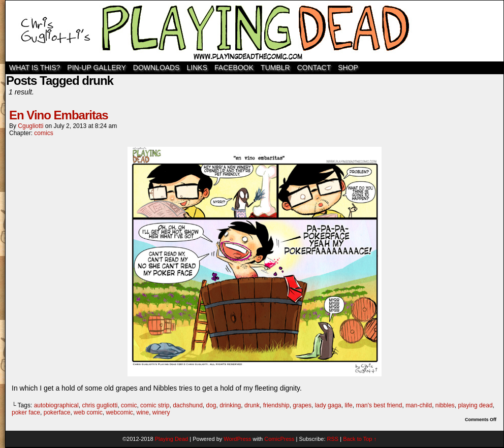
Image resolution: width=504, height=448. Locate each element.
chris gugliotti (100, 405)
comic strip (155, 405)
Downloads (156, 68)
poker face (26, 412)
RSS (333, 439)
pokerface (57, 412)
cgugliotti (30, 126)
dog (211, 405)
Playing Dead (255, 31)
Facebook (234, 68)
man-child (419, 405)
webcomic (119, 412)
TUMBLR (275, 68)
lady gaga (328, 405)
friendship (276, 405)
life (348, 405)
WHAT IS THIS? (35, 68)
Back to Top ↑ (360, 439)
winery (161, 412)
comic (129, 405)
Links (197, 68)
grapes (302, 405)
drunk (252, 405)
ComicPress (279, 439)
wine (143, 412)
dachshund (188, 405)
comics (43, 133)
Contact (314, 68)
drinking (230, 405)
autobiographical (56, 405)
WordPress (237, 439)
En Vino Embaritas (59, 115)
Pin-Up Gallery (96, 68)
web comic (88, 412)
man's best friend (379, 405)
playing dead (476, 405)
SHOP (348, 68)
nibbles (445, 405)
